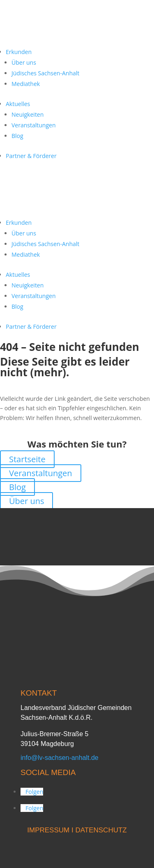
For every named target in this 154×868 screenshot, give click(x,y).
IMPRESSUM (48, 830)
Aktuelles (18, 104)
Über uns (24, 62)
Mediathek (26, 84)
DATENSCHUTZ (101, 830)
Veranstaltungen (33, 125)
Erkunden (19, 52)
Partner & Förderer (31, 156)
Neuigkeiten (28, 114)
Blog (17, 136)
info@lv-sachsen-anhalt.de (60, 758)
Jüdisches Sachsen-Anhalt (45, 73)
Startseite (27, 459)
